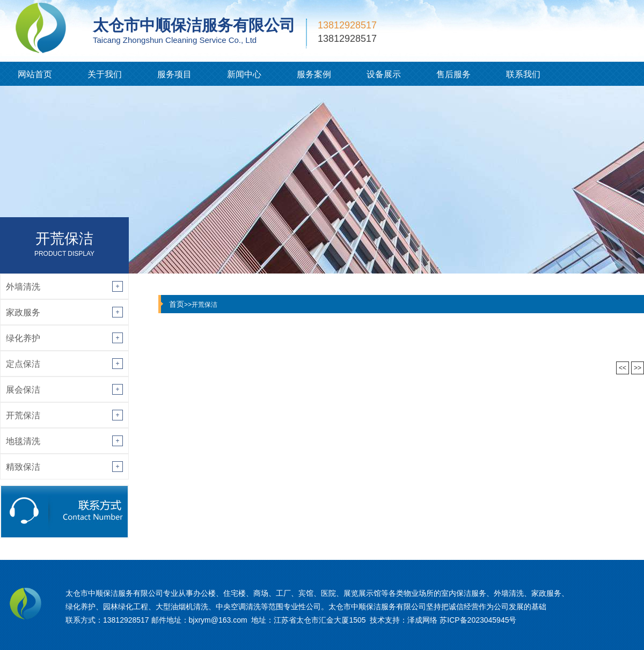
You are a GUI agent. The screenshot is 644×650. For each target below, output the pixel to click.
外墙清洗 (23, 287)
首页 (177, 304)
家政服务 (23, 312)
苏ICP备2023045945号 (478, 620)
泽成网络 (422, 620)
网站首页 (35, 74)
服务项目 (174, 74)
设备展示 (384, 74)
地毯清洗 (23, 441)
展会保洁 (23, 390)
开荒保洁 (23, 415)
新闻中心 (244, 74)
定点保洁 (23, 364)
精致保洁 (23, 467)
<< (623, 368)
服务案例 (314, 74)
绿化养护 (23, 338)
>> (638, 368)
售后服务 (453, 74)
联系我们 (523, 74)
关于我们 (105, 74)
